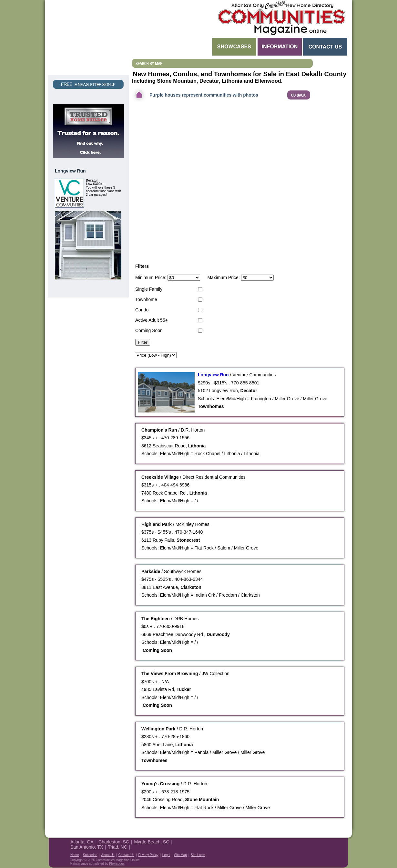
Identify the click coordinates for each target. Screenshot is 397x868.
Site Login (198, 855)
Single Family (149, 289)
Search (171, 47)
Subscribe (90, 855)
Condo (142, 310)
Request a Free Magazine (88, 38)
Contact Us (325, 47)
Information (280, 47)
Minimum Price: (151, 277)
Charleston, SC (114, 842)
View (114, 287)
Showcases (234, 47)
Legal (166, 855)
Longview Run (214, 375)
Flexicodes (117, 864)
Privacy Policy (148, 855)
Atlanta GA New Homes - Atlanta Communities (281, 18)
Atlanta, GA (82, 842)
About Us (108, 855)
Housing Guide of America (328, 847)
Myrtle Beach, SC (152, 842)
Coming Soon (149, 330)
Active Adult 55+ (152, 320)
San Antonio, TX (87, 847)
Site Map (180, 855)
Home (75, 855)
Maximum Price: (223, 277)
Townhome (146, 299)
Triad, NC (117, 847)
